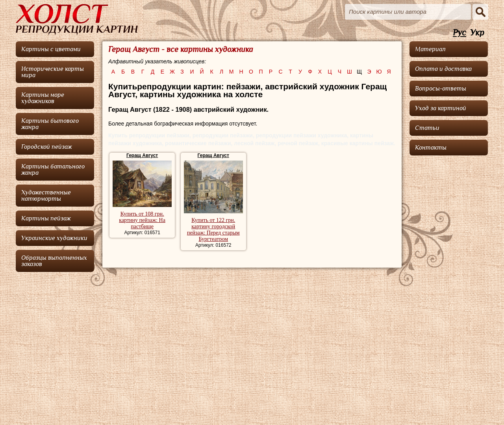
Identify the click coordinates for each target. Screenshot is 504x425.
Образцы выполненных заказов (54, 261)
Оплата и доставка (443, 69)
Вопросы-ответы (441, 89)
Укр (477, 33)
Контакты (431, 148)
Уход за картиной (441, 108)
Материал (430, 49)
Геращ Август (142, 155)
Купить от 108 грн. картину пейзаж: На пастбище (142, 220)
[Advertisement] (449, 277)
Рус (460, 33)
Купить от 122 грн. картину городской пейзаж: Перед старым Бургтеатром (213, 230)
